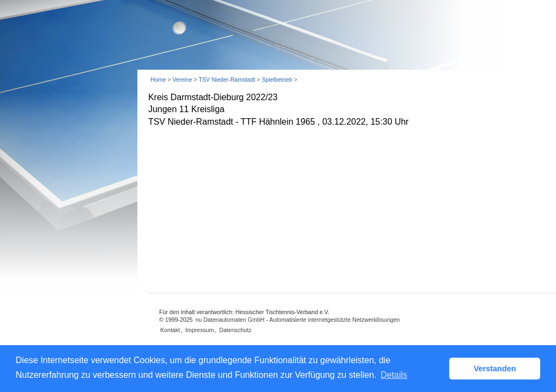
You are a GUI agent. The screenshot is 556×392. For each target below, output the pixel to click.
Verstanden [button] (495, 369)
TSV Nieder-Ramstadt (227, 79)
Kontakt (170, 330)
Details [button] (394, 375)
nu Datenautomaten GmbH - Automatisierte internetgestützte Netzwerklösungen (297, 320)
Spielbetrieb (277, 79)
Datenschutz (235, 330)
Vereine (182, 79)
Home (158, 79)
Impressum (200, 330)
